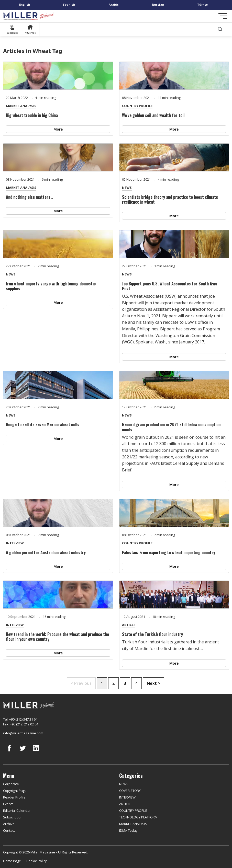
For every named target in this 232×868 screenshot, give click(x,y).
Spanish (69, 4)
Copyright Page (15, 791)
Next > (153, 683)
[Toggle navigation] (223, 16)
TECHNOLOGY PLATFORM (138, 817)
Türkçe (202, 4)
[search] (220, 29)
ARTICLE (129, 625)
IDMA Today (128, 830)
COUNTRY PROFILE (137, 106)
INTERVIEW (15, 543)
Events (8, 804)
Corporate (11, 784)
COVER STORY (130, 791)
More (58, 129)
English (25, 4)
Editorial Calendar (17, 811)
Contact (9, 830)
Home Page (12, 861)
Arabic (114, 4)
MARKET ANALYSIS (21, 106)
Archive (9, 824)
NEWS (127, 188)
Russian (158, 4)
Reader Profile (14, 797)
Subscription (13, 817)
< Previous (81, 683)
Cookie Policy (37, 861)
